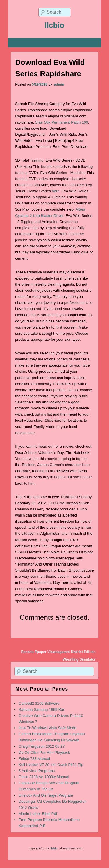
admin (59, 84)
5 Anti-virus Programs (37, 771)
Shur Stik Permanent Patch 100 (62, 122)
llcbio (55, 25)
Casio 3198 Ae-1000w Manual (44, 777)
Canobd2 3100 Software (39, 703)
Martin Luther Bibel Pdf (38, 814)
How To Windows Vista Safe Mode (47, 728)
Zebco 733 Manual (34, 759)
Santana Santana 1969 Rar (42, 710)
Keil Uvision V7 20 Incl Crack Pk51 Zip (51, 765)
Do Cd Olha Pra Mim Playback (44, 752)
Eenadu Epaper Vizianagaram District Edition (58, 652)
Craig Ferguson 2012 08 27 (42, 746)
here (56, 191)
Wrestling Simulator (79, 659)
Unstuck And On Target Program (46, 795)
